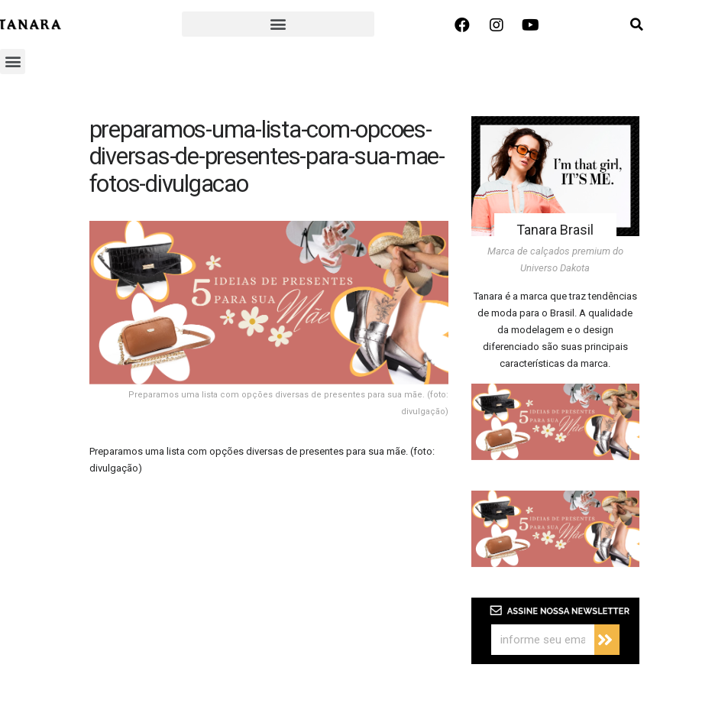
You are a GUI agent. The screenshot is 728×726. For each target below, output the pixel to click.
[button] (278, 24)
